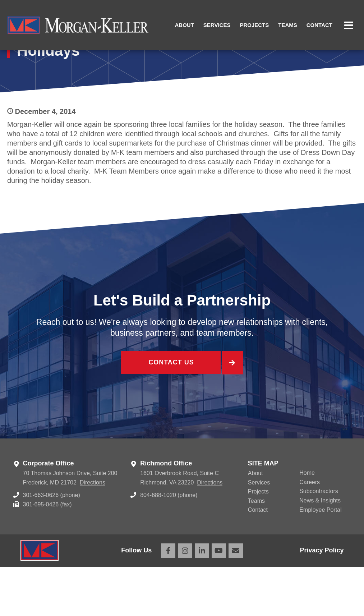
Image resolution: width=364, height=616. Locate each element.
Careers (310, 531)
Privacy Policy (322, 600)
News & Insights (320, 550)
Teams (288, 25)
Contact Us (171, 413)
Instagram (185, 600)
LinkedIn (202, 600)
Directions (93, 532)
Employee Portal (320, 559)
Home (307, 522)
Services (217, 25)
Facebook (168, 600)
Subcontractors (319, 541)
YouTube (219, 600)
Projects (254, 25)
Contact (319, 25)
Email (236, 600)
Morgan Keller (78, 25)
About (185, 25)
